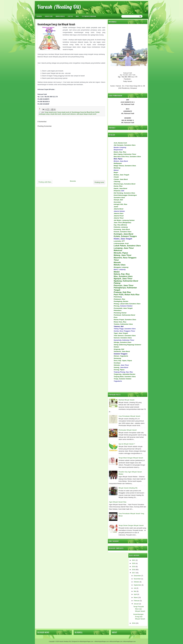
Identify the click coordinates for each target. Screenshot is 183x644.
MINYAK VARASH (60, 16)
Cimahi (116, 177)
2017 (134, 573)
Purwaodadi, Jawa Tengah (123, 308)
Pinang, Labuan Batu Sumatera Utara (127, 304)
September (137, 585)
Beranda (39, 16)
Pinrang (116, 306)
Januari (136, 604)
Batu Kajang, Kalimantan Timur (125, 154)
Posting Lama (99, 182)
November (137, 579)
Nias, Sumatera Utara (123, 276)
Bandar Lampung (120, 147)
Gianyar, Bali (118, 200)
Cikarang (117, 182)
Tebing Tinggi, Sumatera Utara (125, 329)
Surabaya (117, 363)
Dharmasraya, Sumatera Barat (125, 184)
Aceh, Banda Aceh (120, 143)
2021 (134, 560)
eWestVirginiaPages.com (102, 641)
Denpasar (117, 191)
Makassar (118, 250)
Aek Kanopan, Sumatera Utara (125, 145)
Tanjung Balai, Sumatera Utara (125, 377)
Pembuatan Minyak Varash (128, 430)
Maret (136, 597)
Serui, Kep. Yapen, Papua (123, 361)
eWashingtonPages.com (86, 641)
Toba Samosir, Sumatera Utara (125, 336)
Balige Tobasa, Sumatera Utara (125, 166)
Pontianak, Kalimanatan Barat (124, 315)
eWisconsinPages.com (116, 641)
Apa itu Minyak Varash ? (127, 444)
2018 (134, 570)
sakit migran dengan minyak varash (86, 114)
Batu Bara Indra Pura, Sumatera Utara (127, 157)
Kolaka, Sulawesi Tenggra (125, 236)
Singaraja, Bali (119, 349)
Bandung (117, 168)
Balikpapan (118, 163)
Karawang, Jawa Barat (122, 229)
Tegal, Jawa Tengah (121, 333)
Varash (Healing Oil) (59, 7)
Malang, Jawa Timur (123, 255)
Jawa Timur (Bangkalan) (122, 223)
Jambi (116, 207)
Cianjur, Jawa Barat (121, 179)
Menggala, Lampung (121, 267)
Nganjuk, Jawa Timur (123, 279)
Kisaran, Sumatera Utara (122, 232)
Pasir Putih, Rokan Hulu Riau (127, 295)
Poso (116, 317)
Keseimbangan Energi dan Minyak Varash (83, 112)
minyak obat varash (56, 114)
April (135, 594)
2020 (134, 563)
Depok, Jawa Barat (120, 188)
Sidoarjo (117, 365)
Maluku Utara (120, 265)
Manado (117, 262)
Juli (135, 588)
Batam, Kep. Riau (120, 152)
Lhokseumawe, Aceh (121, 243)
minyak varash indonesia (69, 114)
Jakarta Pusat (119, 216)
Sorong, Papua (119, 370)
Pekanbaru (118, 310)
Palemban (117, 297)
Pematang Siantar (120, 313)
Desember (137, 576)
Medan (117, 272)
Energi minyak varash (51, 112)
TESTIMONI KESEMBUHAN (89, 16)
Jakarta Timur (119, 218)
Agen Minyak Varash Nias (118, 502)
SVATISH (70, 16)
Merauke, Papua (121, 253)
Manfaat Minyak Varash (127, 400)
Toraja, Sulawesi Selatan (122, 379)
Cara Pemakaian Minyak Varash (129, 416)
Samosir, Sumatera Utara (123, 338)
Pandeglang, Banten (121, 301)
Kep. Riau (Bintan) (120, 225)
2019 (134, 567)
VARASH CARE (49, 16)
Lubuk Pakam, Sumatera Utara (127, 246)
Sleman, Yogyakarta (121, 356)
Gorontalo (117, 202)
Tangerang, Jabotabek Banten (124, 374)
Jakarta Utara (118, 213)
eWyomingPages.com (129, 641)
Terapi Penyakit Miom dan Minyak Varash (139, 609)
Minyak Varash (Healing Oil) (128, 488)
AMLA (77, 16)
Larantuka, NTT (119, 241)
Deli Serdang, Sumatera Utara (124, 193)
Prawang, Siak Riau (122, 292)
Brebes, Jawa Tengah (121, 175)
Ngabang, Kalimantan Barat (126, 281)
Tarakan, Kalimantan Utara (123, 324)
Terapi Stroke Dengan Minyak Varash (131, 525)
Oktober (136, 582)
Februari (137, 601)
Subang (116, 367)
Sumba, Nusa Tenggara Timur (124, 331)
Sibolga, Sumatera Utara (122, 342)
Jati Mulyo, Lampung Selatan (124, 220)
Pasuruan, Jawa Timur (124, 285)
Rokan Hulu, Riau (120, 322)
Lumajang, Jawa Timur (124, 248)
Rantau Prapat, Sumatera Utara (125, 320)
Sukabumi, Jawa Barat (122, 351)
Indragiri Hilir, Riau (120, 204)
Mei (135, 591)
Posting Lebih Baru (45, 182)
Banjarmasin (118, 150)
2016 (134, 623)
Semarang (117, 358)
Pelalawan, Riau (119, 299)
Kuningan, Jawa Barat (123, 234)
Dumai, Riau (118, 186)
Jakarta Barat (118, 209)
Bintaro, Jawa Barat (121, 161)
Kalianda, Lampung (121, 227)
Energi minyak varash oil (64, 112)
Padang (117, 283)
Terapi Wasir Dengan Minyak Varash (131, 458)
